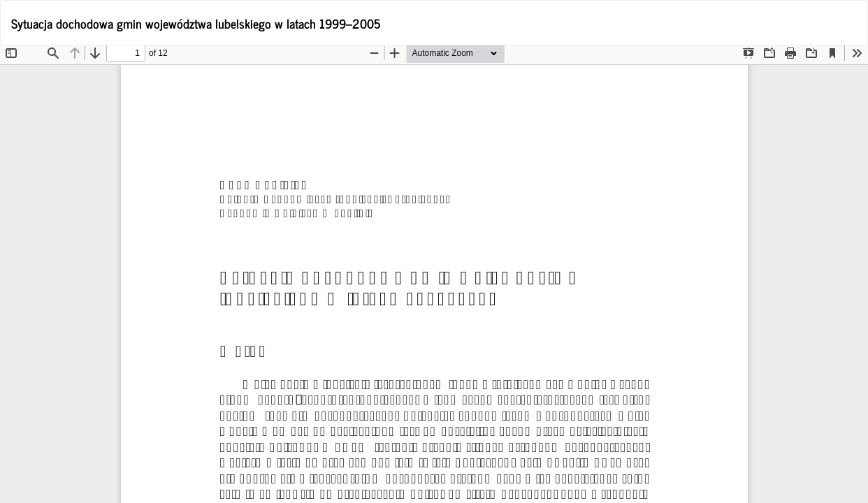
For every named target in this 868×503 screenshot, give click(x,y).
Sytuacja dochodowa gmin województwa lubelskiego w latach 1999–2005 (196, 23)
